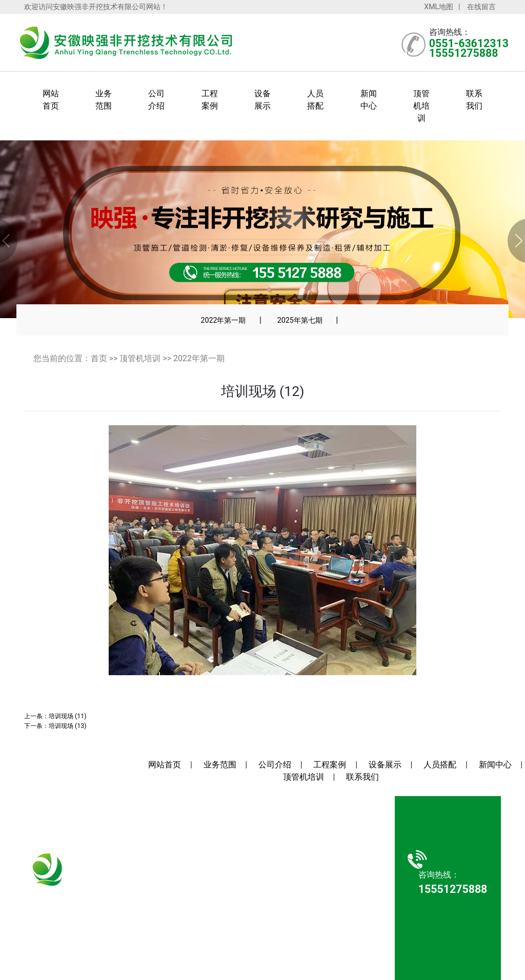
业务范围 (220, 765)
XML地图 (439, 7)
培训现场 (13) (68, 726)
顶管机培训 (421, 106)
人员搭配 (440, 765)
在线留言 (481, 7)
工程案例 (330, 765)
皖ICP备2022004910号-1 (313, 907)
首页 (99, 358)
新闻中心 (495, 765)
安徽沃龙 (316, 929)
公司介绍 (275, 765)
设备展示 (385, 765)
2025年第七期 (300, 320)
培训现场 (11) (68, 716)
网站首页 (165, 765)
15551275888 (68, 907)
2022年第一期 (223, 320)
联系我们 (362, 777)
